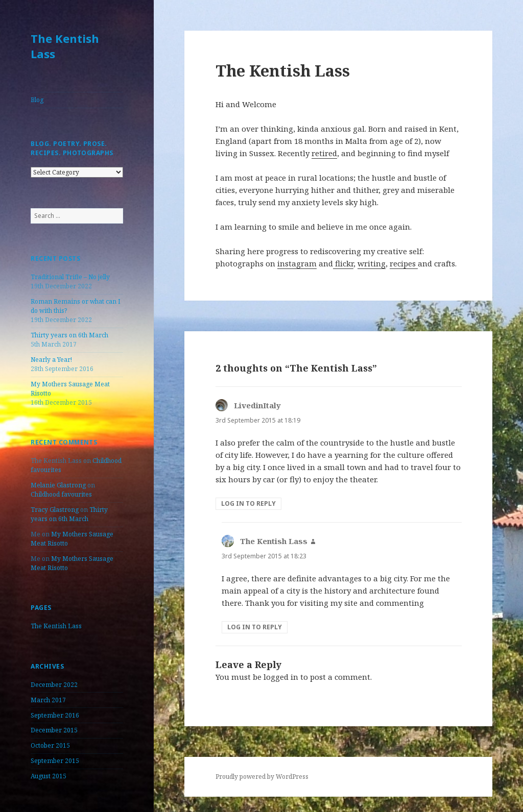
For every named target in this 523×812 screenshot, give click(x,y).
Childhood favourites (61, 494)
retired (324, 153)
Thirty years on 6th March (69, 335)
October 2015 (50, 745)
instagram (297, 263)
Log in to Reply (248, 503)
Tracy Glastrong (55, 510)
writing (372, 263)
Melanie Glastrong (58, 485)
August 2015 (49, 776)
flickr (343, 263)
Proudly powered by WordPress (262, 777)
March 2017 (48, 700)
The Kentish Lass (65, 46)
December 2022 (54, 685)
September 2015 (55, 761)
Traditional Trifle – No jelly (70, 277)
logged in (281, 677)
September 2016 (55, 715)
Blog (37, 100)
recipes (404, 263)
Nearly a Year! (51, 360)
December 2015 (54, 730)
